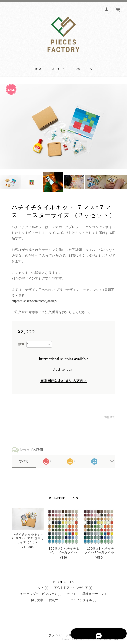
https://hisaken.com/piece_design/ (34, 299)
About (58, 67)
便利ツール (57, 598)
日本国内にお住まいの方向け (64, 379)
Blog (77, 67)
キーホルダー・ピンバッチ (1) (41, 592)
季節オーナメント (95, 592)
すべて (24, 460)
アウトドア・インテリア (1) (73, 586)
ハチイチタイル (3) (83, 598)
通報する (110, 415)
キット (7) (41, 586)
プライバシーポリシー (63, 634)
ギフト (72, 592)
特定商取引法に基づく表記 (102, 634)
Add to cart (63, 368)
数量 (21, 342)
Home (39, 67)
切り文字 (37, 598)
